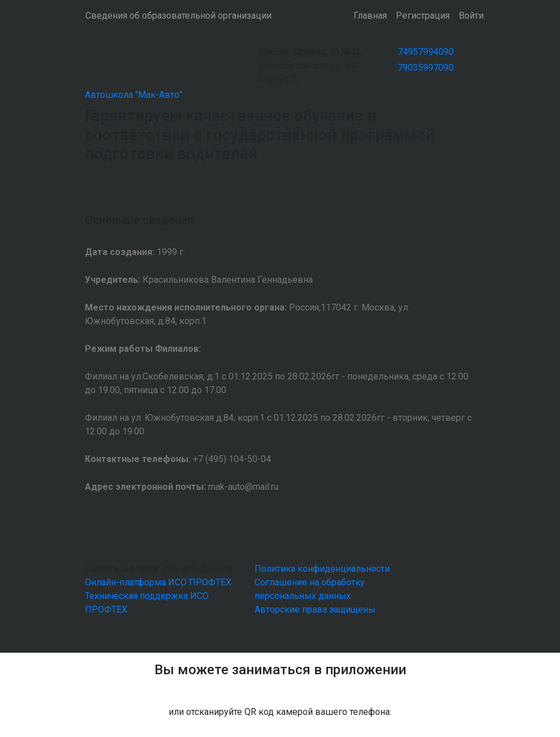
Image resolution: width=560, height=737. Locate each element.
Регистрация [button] (423, 16)
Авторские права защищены (315, 609)
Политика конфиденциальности (322, 569)
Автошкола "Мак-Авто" (133, 95)
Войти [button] (471, 16)
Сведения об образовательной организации (178, 16)
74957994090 (426, 52)
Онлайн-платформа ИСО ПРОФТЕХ (158, 582)
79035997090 (426, 68)
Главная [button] (370, 16)
